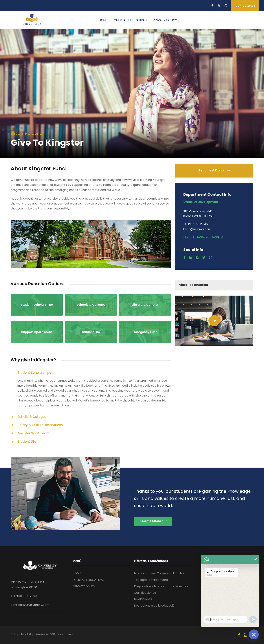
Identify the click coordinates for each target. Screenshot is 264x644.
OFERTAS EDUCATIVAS (130, 20)
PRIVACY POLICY (165, 20)
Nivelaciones (143, 599)
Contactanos (245, 6)
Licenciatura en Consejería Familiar (159, 573)
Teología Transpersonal (151, 580)
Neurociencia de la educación (155, 606)
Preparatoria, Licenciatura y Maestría (161, 586)
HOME (103, 20)
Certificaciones (145, 593)
